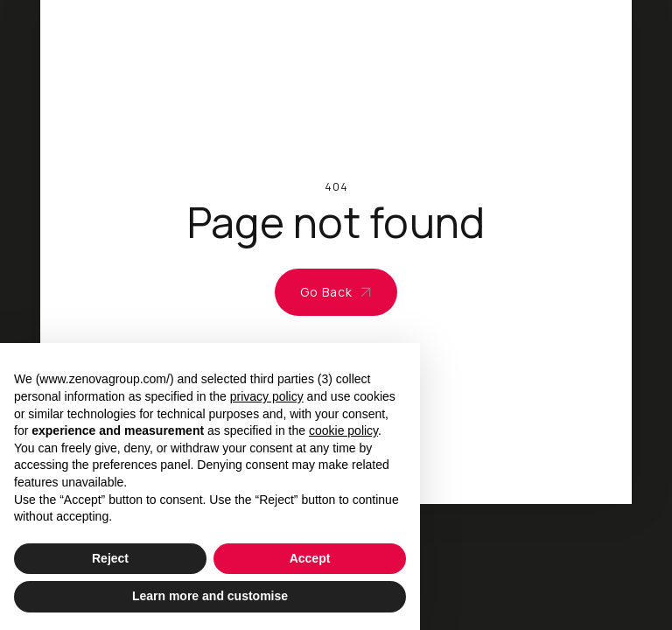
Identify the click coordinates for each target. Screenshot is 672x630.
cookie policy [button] (343, 430)
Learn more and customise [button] (210, 596)
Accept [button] (310, 558)
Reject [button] (110, 558)
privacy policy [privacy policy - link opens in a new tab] (267, 396)
